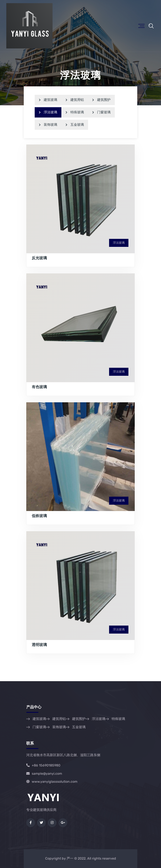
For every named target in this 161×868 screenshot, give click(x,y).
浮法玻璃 (48, 112)
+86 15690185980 (43, 765)
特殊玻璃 (75, 112)
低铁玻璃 (39, 516)
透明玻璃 (39, 645)
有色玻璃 (39, 387)
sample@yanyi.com (44, 774)
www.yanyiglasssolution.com (52, 782)
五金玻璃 (75, 125)
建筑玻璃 (48, 100)
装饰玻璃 (48, 125)
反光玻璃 (39, 258)
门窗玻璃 (101, 112)
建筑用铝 (75, 100)
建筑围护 (101, 100)
